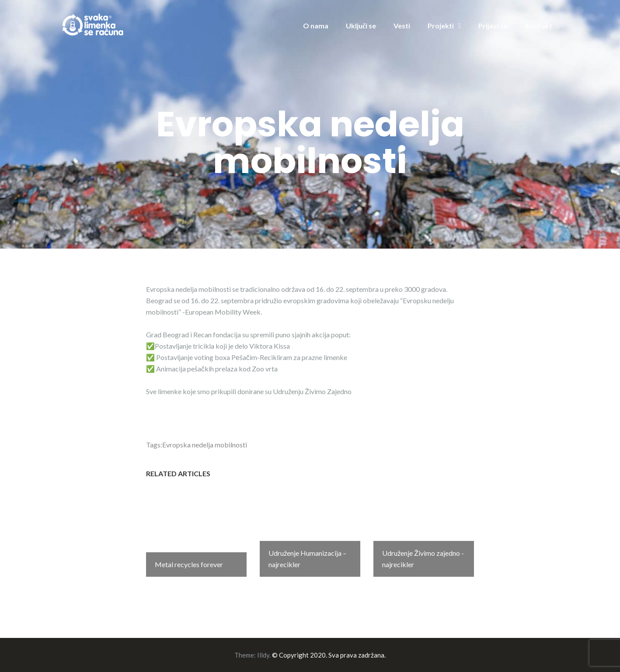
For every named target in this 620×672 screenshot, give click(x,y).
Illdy (263, 655)
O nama (316, 26)
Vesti (402, 26)
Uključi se (361, 26)
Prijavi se (493, 26)
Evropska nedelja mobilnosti (205, 445)
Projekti (441, 26)
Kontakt (539, 26)
